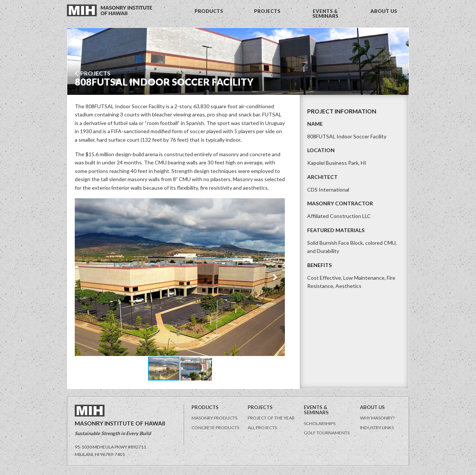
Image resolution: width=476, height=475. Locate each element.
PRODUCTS (209, 11)
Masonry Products (214, 418)
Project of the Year (271, 418)
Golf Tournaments (327, 433)
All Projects (262, 428)
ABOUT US (384, 11)
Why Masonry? (377, 418)
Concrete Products (215, 428)
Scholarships (320, 423)
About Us (372, 407)
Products (205, 407)
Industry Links (377, 428)
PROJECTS (267, 11)
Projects (93, 73)
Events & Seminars (316, 410)
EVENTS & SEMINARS (325, 14)
